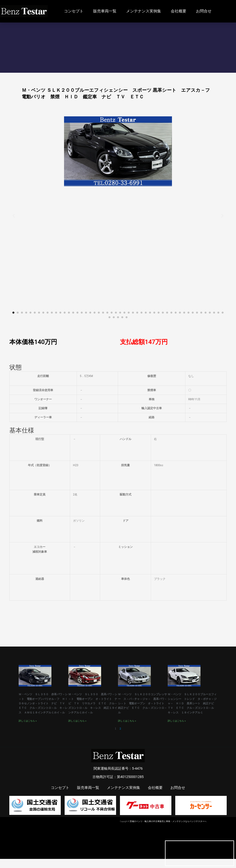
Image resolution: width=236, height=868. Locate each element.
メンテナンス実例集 (144, 11)
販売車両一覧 (105, 11)
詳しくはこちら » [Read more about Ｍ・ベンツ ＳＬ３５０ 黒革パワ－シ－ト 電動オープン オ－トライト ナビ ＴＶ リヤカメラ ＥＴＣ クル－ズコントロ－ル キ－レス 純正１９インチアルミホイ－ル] (77, 725)
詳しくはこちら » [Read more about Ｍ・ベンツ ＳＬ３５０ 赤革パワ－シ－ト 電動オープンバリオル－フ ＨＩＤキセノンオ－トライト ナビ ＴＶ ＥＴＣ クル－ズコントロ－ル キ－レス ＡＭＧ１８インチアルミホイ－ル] (28, 730)
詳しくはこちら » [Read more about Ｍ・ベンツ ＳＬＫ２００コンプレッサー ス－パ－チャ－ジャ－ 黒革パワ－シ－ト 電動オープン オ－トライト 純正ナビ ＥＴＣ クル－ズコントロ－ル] (127, 725)
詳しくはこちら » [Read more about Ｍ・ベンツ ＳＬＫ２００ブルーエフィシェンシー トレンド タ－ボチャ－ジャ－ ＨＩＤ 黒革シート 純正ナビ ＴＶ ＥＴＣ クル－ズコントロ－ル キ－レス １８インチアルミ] (177, 725)
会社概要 (179, 11)
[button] (14, 216)
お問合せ (204, 11)
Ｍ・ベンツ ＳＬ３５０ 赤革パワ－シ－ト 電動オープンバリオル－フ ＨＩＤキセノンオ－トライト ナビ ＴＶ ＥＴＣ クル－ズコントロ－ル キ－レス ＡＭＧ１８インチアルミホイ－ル (43, 708)
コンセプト (74, 11)
